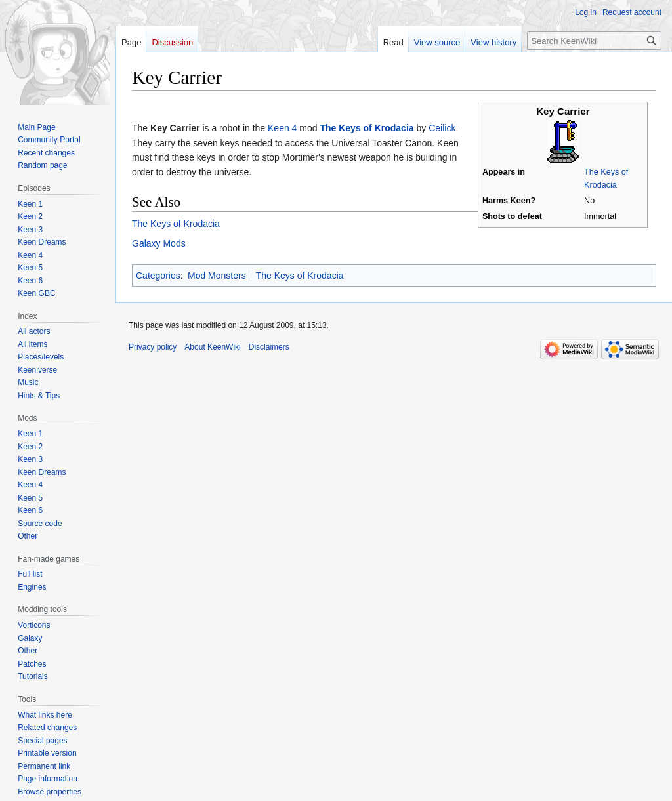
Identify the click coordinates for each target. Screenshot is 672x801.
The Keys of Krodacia (367, 128)
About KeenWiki (212, 347)
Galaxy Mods (159, 243)
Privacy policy (153, 347)
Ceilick (442, 128)
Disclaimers (269, 347)
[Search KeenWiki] (594, 41)
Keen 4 (282, 128)
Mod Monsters (217, 276)
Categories (158, 276)
